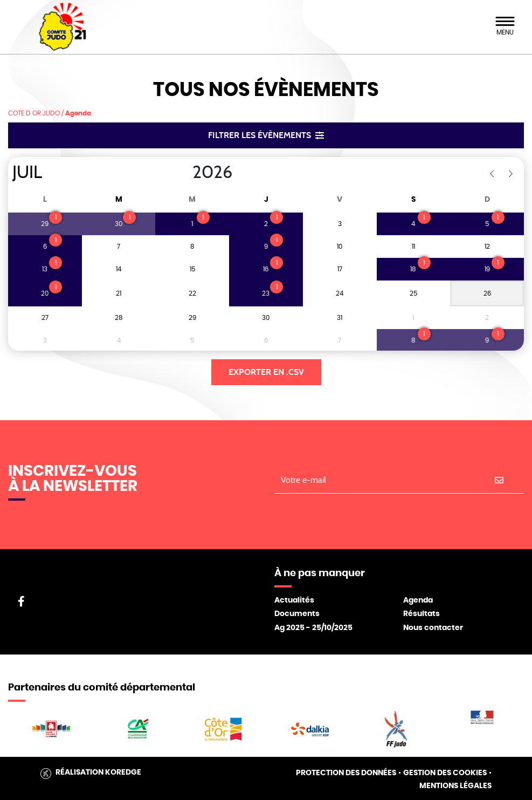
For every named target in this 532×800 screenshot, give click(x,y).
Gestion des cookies (445, 773)
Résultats (422, 614)
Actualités (294, 600)
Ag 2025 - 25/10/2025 (313, 628)
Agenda (418, 600)
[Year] (184, 173)
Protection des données (346, 773)
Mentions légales (455, 786)
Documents (297, 614)
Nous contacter (433, 628)
